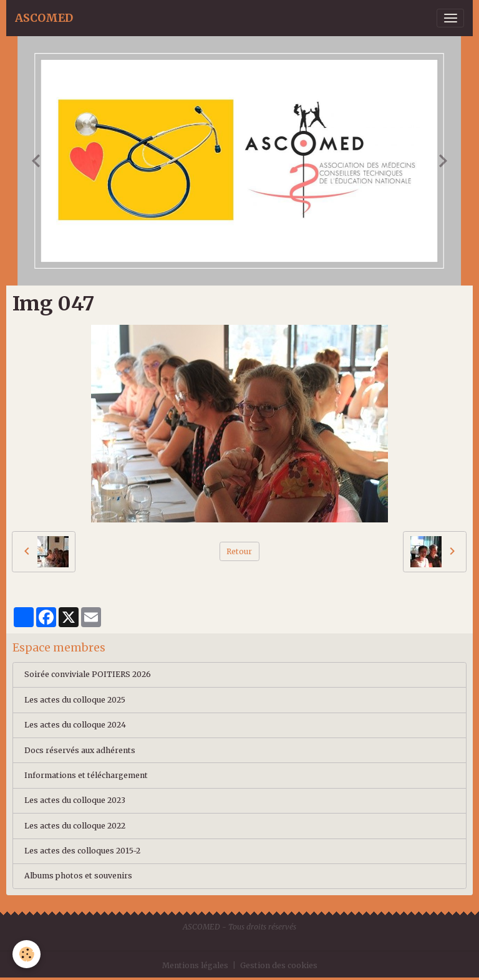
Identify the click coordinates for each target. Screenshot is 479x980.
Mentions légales (195, 965)
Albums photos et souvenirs (78, 876)
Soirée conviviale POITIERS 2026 (88, 674)
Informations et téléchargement (86, 775)
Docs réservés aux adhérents (80, 750)
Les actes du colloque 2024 (75, 725)
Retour (239, 551)
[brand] (44, 18)
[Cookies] (27, 954)
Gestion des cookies (279, 965)
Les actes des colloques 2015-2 (82, 851)
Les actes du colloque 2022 (75, 826)
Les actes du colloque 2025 (75, 700)
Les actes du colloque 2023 (75, 800)
